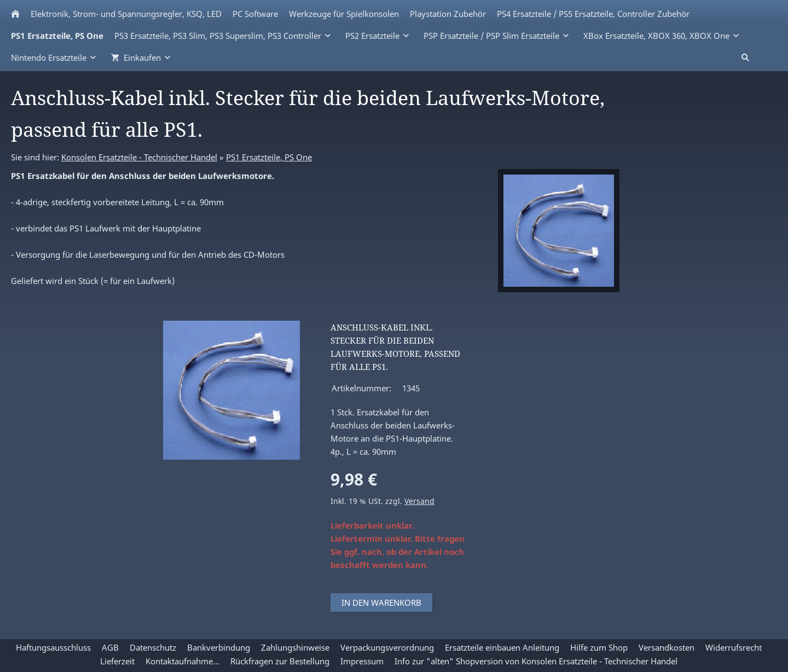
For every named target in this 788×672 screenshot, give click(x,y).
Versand (419, 501)
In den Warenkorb (381, 603)
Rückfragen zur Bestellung (280, 661)
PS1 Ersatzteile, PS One (269, 157)
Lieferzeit (117, 661)
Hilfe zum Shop (599, 647)
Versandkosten (667, 647)
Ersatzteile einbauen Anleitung (502, 647)
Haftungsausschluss (53, 647)
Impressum (362, 661)
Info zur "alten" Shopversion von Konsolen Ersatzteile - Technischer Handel (536, 661)
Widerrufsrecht (734, 647)
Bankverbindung (219, 647)
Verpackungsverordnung (387, 647)
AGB (110, 647)
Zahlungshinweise (295, 647)
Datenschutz (153, 647)
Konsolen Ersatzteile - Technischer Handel (139, 157)
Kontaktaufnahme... (182, 661)
